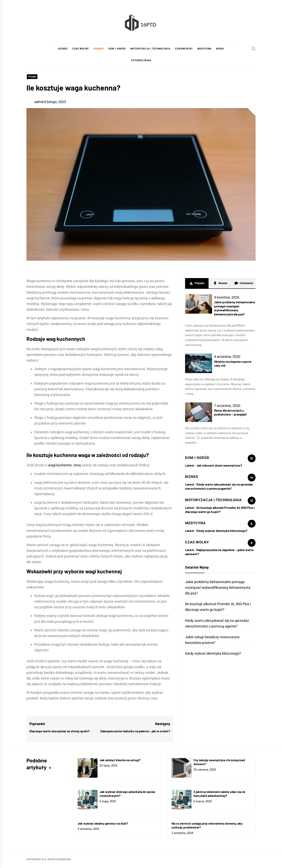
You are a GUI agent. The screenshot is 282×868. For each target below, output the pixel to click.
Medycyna (204, 49)
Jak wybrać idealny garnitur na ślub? (103, 823)
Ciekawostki (184, 49)
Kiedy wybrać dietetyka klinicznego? (222, 531)
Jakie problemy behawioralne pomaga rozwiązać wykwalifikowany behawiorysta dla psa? (235, 308)
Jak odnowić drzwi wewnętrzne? (219, 465)
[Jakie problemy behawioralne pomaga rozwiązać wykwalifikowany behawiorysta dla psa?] (199, 304)
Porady (99, 49)
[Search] (254, 48)
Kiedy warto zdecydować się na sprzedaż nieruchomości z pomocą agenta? (219, 486)
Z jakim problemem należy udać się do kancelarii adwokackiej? (219, 794)
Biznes (63, 49)
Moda (220, 49)
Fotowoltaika (141, 60)
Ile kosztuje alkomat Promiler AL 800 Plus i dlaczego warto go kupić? (220, 510)
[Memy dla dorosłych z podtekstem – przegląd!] (199, 412)
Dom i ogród (117, 49)
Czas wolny (80, 49)
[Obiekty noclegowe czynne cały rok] (199, 363)
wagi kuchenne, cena (65, 465)
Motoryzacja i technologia (150, 49)
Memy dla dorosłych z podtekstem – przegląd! (230, 412)
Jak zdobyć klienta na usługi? (120, 760)
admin (39, 102)
